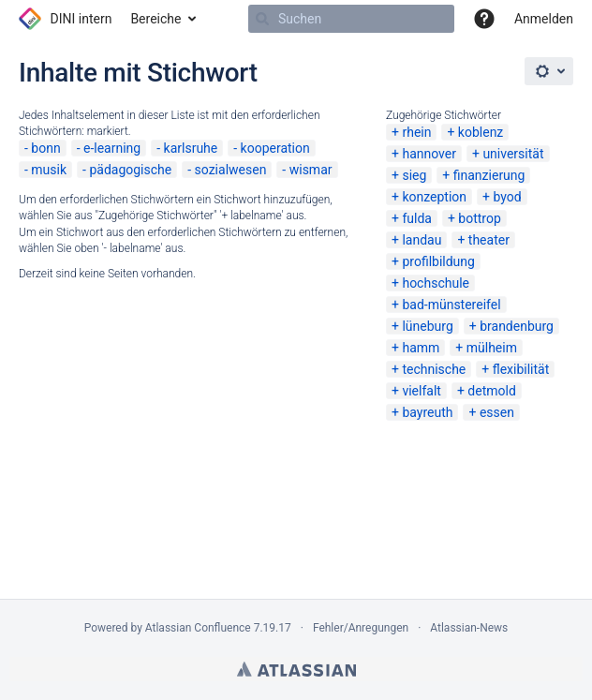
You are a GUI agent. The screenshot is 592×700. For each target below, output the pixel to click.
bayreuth (427, 412)
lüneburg (427, 326)
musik (49, 170)
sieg (414, 175)
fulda (417, 218)
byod (507, 197)
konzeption (434, 197)
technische (434, 369)
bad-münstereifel (451, 305)
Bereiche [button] (155, 19)
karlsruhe (191, 148)
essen (497, 412)
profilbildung (438, 261)
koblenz (481, 132)
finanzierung (489, 175)
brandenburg (517, 326)
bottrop (479, 218)
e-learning (112, 148)
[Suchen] (262, 19)
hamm (421, 348)
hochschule (436, 283)
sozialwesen (231, 170)
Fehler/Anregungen (361, 628)
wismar (311, 170)
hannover (429, 154)
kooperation (275, 148)
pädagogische (130, 170)
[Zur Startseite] (65, 19)
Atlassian (296, 669)
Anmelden (544, 19)
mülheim (492, 348)
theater (489, 240)
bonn (45, 148)
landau (422, 240)
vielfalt (421, 391)
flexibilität (521, 369)
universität (513, 154)
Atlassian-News (469, 628)
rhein (416, 132)
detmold (491, 391)
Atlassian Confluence (198, 628)
